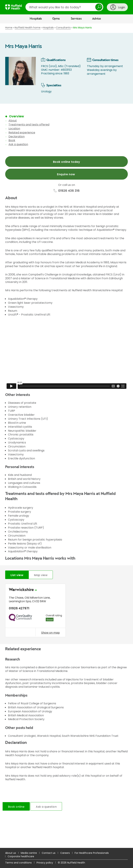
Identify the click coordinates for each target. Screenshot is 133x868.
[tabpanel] (66, 611)
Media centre (29, 853)
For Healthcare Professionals (92, 853)
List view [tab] (17, 575)
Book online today (66, 162)
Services (76, 19)
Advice (97, 19)
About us (11, 853)
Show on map (50, 633)
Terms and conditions (18, 863)
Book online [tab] (16, 807)
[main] (66, 436)
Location (14, 129)
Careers (65, 853)
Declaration (17, 137)
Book (12, 140)
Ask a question (18, 144)
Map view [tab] (41, 575)
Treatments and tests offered (29, 125)
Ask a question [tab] (46, 807)
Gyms (56, 19)
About (13, 121)
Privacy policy (45, 863)
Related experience (22, 133)
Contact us (49, 853)
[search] (64, 7)
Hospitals (36, 19)
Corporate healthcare (21, 856)
